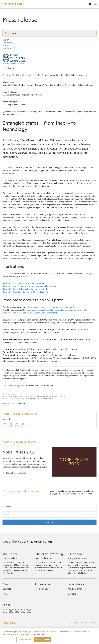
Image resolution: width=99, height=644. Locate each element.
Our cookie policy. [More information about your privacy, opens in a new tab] (40, 634)
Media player (75, 589)
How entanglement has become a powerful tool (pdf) (51, 307)
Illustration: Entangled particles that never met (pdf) (25, 289)
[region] (49, 636)
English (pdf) (8, 43)
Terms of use (42, 589)
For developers (76, 584)
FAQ (5, 594)
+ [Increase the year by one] (93, 514)
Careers (72, 594)
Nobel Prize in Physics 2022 (20, 414)
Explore (50, 522)
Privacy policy (43, 584)
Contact (7, 589)
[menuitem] (17, 584)
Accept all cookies (43, 639)
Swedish (6, 45)
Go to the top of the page (12, 404)
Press (5, 584)
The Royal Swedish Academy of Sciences (20, 75)
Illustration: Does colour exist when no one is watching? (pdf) (29, 286)
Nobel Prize (9, 623)
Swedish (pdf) (9, 48)
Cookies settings (24, 639)
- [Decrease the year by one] (6, 514)
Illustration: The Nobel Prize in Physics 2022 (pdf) (24, 283)
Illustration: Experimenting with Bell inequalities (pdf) (26, 292)
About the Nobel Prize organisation (27, 542)
